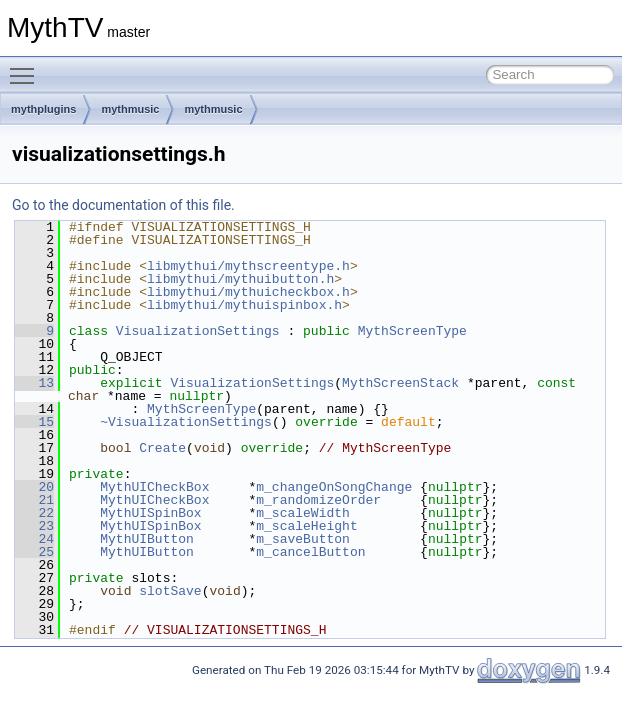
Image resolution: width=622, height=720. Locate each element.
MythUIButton (147, 539)
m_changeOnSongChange (334, 487)
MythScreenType (412, 331)
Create (162, 448)
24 (34, 539)
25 (34, 552)
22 (34, 513)
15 (34, 422)
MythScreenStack (400, 383)
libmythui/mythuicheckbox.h (248, 292)
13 (34, 383)
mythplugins (43, 109)
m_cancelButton (310, 552)
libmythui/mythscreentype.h (248, 266)
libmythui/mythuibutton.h (240, 279)
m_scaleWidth (303, 513)
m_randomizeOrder (318, 500)
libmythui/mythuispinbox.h (244, 305)
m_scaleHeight (306, 526)
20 (34, 487)
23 (34, 526)
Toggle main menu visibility (27, 67)
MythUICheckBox (154, 487)
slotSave (170, 591)
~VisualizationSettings (186, 422)
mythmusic (130, 109)
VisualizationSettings (198, 331)
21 (34, 500)
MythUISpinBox (150, 513)
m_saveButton (303, 539)
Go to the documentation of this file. (123, 205)
